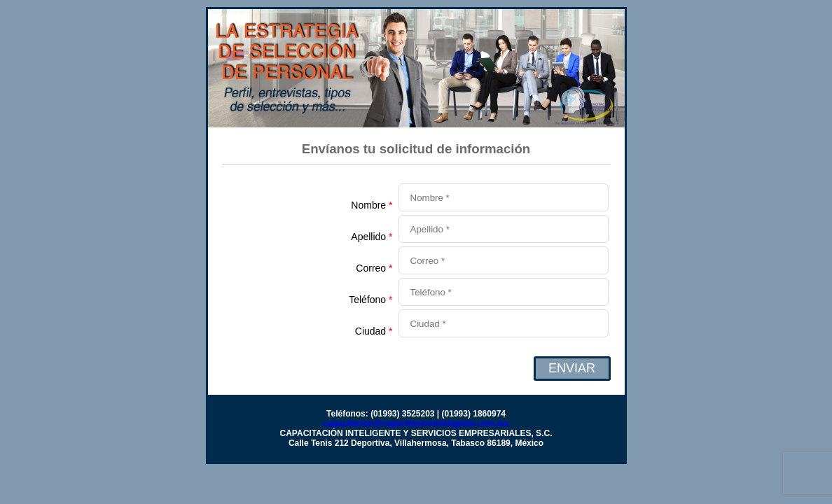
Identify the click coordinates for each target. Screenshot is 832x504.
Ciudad (374, 331)
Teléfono (370, 300)
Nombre (372, 205)
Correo (374, 268)
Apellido (372, 237)
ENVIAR (572, 368)
